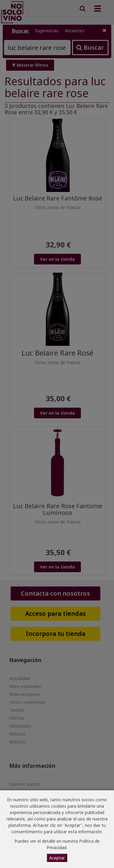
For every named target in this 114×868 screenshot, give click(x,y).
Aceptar (57, 858)
